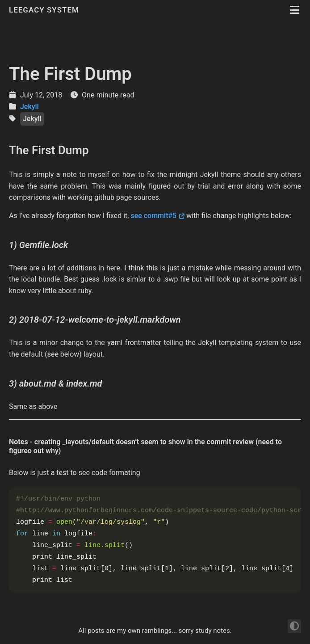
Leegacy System (45, 10)
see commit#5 (153, 216)
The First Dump (70, 74)
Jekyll (29, 107)
